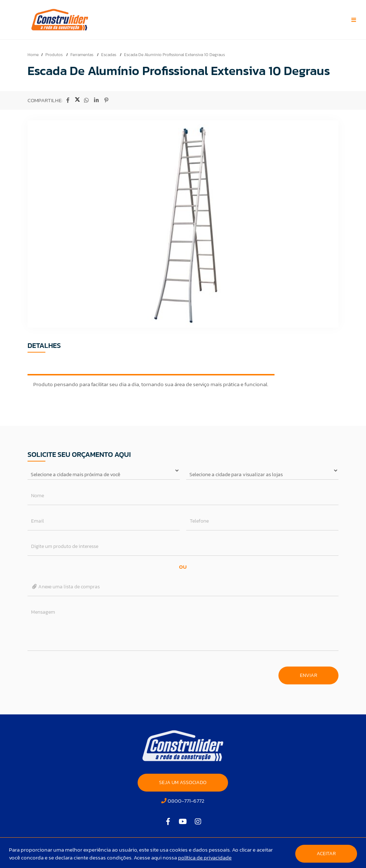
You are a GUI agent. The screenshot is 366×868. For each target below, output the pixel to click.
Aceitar (326, 854)
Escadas (109, 55)
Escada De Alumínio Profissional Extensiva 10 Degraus (174, 55)
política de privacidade (205, 857)
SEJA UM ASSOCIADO (183, 782)
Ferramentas (82, 55)
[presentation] (82, 672)
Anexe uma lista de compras (66, 587)
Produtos (55, 55)
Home (33, 55)
